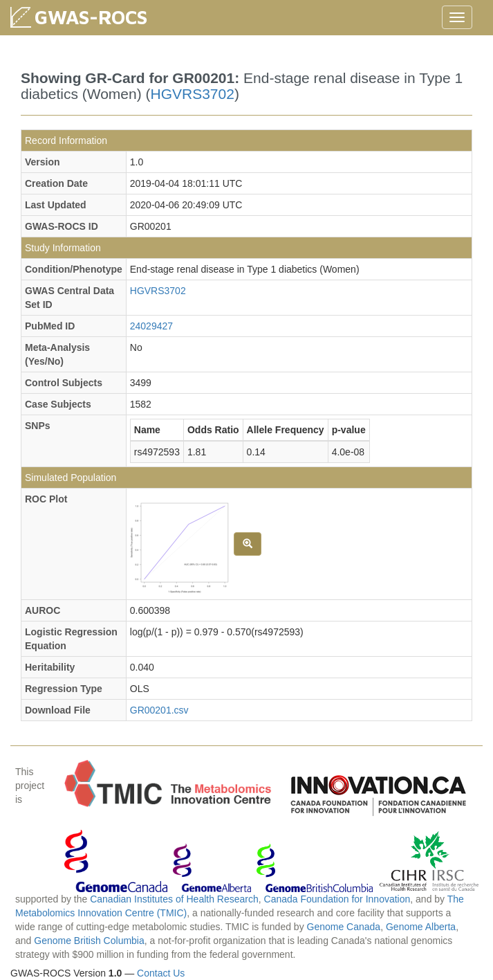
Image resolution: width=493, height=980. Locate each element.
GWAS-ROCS (91, 17)
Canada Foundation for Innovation (337, 899)
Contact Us (161, 973)
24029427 (151, 326)
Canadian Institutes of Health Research (174, 899)
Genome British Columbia (89, 941)
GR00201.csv (159, 710)
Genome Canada (344, 927)
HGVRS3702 (193, 94)
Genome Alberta (421, 927)
